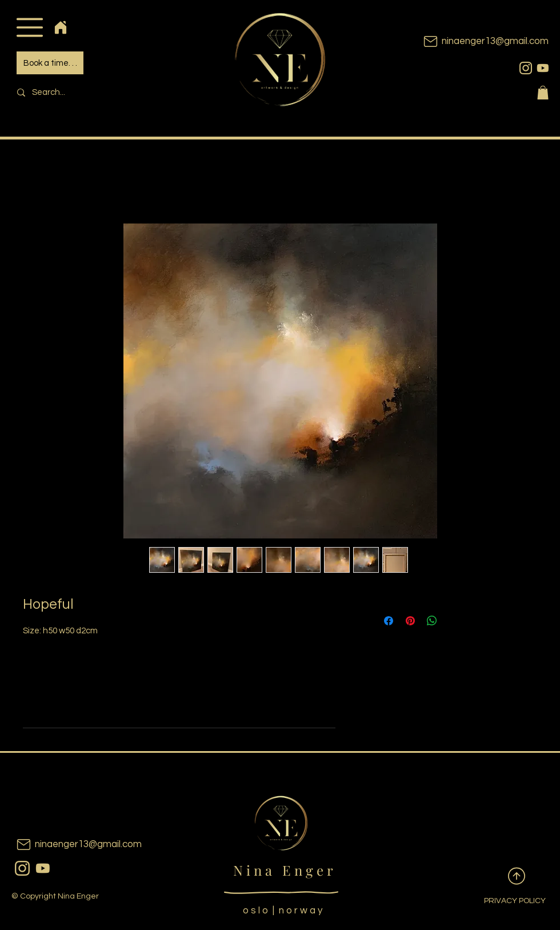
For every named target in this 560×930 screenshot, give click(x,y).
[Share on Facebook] (389, 621)
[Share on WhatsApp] (432, 621)
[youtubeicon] (543, 68)
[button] (29, 27)
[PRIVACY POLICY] (506, 901)
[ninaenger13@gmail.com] (469, 41)
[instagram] (526, 68)
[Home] (60, 27)
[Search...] (89, 92)
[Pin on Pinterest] (410, 621)
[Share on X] (454, 621)
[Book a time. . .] (50, 63)
